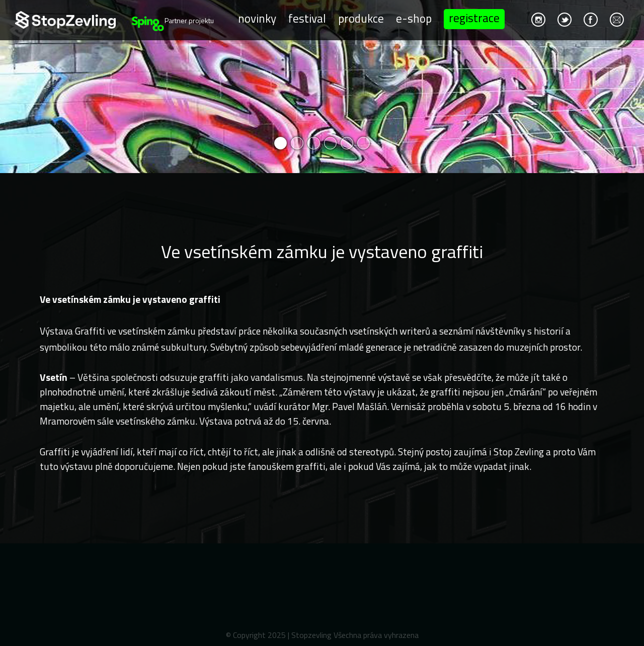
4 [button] (330, 143)
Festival (307, 18)
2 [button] (297, 143)
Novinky (257, 18)
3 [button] (314, 143)
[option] (322, 87)
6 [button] (364, 143)
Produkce (361, 18)
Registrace (474, 18)
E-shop (414, 18)
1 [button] (280, 143)
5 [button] (347, 143)
